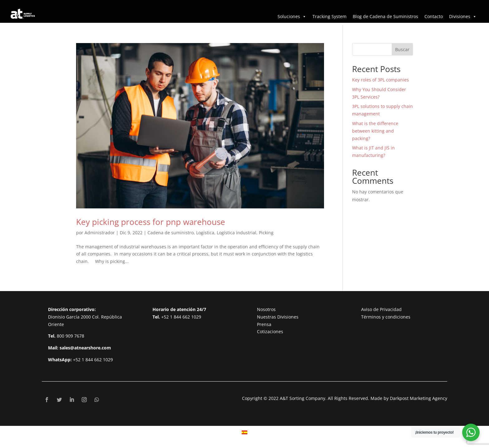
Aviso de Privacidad (381, 309)
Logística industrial (237, 233)
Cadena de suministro (171, 233)
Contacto (434, 16)
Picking (266, 233)
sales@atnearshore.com (85, 348)
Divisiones (463, 16)
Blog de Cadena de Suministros (385, 16)
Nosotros (266, 309)
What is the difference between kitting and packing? (375, 131)
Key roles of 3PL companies (380, 80)
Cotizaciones (270, 331)
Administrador (100, 233)
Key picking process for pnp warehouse (151, 222)
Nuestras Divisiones (278, 317)
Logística (205, 233)
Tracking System (329, 16)
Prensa (264, 324)
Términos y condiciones (386, 317)
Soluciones (292, 16)
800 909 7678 (70, 336)
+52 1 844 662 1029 (93, 360)
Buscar (402, 49)
